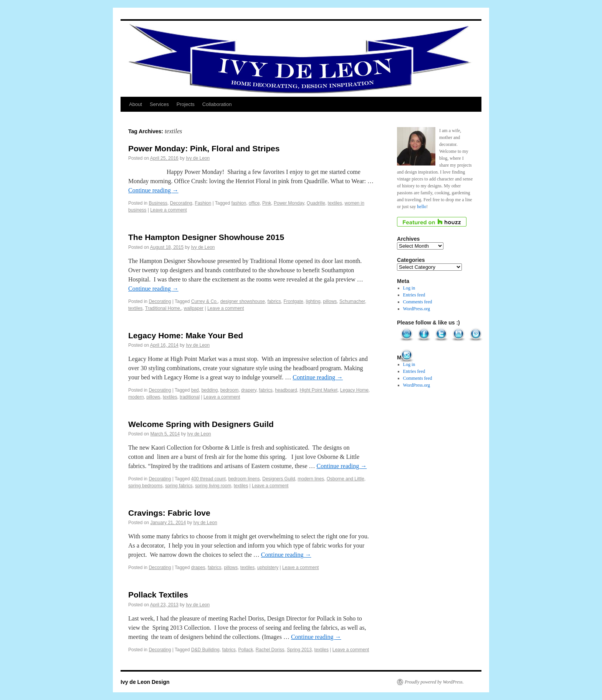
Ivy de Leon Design (145, 682)
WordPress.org (417, 309)
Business (158, 203)
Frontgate (294, 301)
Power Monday (289, 203)
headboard (286, 390)
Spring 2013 (299, 650)
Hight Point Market (318, 390)
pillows (330, 301)
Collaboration (217, 104)
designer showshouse (243, 301)
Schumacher (352, 301)
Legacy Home (354, 390)
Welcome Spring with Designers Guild (201, 424)
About (136, 104)
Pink (267, 203)
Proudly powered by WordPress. (434, 682)
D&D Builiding (205, 650)
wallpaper (194, 308)
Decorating (181, 203)
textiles (335, 203)
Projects (186, 104)
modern (136, 397)
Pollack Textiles (158, 595)
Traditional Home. (163, 308)
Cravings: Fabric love (169, 513)
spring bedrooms (145, 486)
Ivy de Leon (198, 158)
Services (159, 104)
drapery (249, 390)
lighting (313, 301)
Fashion (203, 203)
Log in (409, 288)
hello (422, 207)
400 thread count (208, 479)
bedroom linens (244, 479)
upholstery (268, 568)
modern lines (311, 479)
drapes (198, 568)
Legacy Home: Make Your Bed (186, 335)
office (254, 203)
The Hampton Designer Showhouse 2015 (206, 237)
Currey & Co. (204, 301)
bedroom (229, 390)
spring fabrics (179, 486)
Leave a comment (168, 210)
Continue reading (153, 190)
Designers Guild (279, 479)
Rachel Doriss (270, 650)
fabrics (274, 301)
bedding (209, 390)
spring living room (213, 486)
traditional (190, 397)
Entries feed (414, 295)
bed (195, 390)
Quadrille (316, 203)
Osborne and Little (346, 479)
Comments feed (418, 302)
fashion (239, 203)
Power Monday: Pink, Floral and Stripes (204, 148)
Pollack (246, 650)
